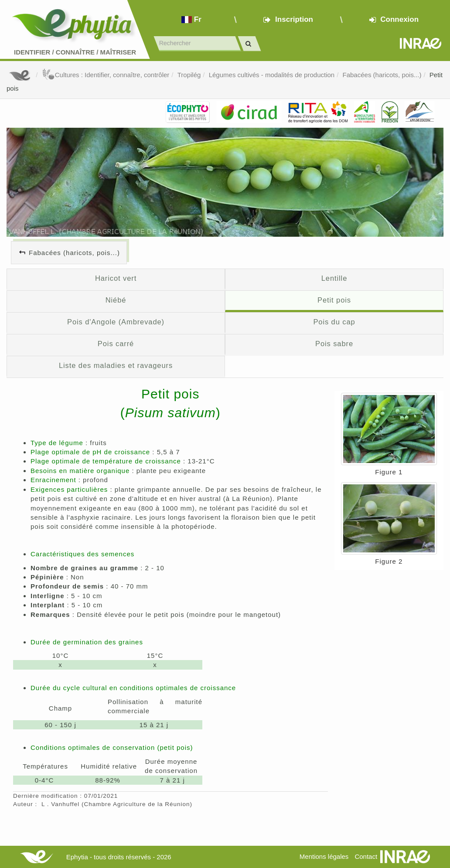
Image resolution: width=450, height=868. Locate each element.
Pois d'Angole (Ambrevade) (116, 322)
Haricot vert (116, 278)
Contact (366, 856)
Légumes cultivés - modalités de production (272, 75)
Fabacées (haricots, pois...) (382, 75)
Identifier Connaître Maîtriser (75, 52)
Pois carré (116, 344)
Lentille (334, 278)
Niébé (116, 300)
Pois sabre (334, 344)
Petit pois (334, 300)
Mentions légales (324, 856)
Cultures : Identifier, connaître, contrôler (106, 75)
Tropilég (189, 75)
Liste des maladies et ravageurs (116, 365)
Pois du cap (334, 322)
